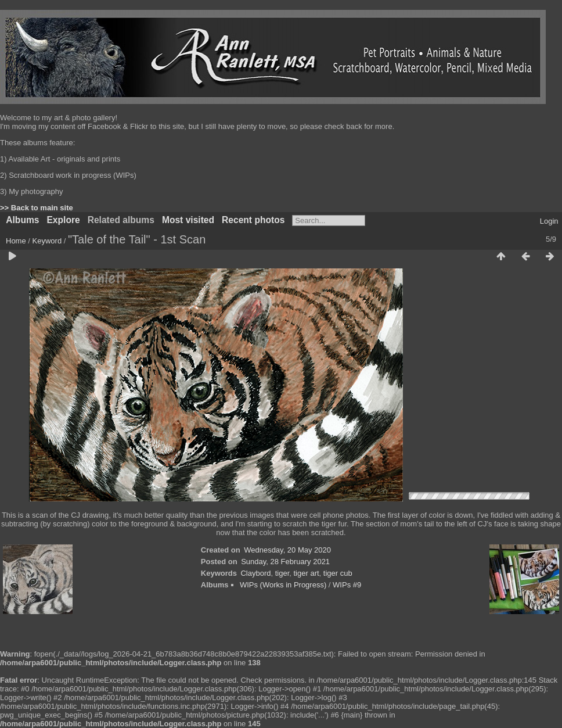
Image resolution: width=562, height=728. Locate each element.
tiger (282, 573)
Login (549, 221)
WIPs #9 (347, 585)
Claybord (255, 573)
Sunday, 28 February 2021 (285, 562)
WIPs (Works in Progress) (283, 585)
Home (16, 241)
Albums (22, 220)
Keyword (47, 241)
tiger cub (338, 573)
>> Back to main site (37, 208)
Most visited (188, 220)
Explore (63, 220)
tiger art (307, 573)
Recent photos (253, 220)
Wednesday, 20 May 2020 (287, 550)
